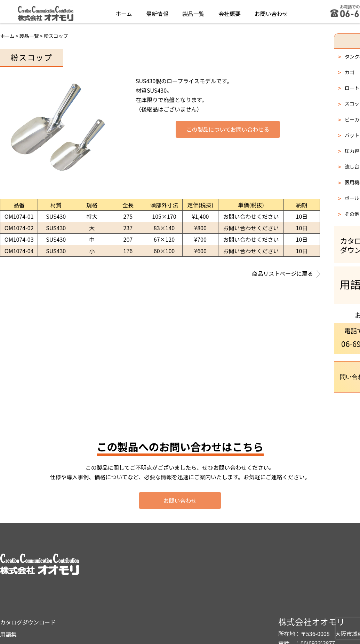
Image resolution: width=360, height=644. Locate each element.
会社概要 (230, 12)
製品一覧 (193, 12)
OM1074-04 (19, 251)
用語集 (198, 573)
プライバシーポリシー (217, 585)
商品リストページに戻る (286, 274)
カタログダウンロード (217, 561)
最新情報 (157, 12)
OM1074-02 (19, 228)
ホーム (124, 12)
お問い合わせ (271, 12)
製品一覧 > (32, 36)
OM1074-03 (19, 239)
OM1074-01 (19, 216)
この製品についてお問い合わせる (228, 130)
